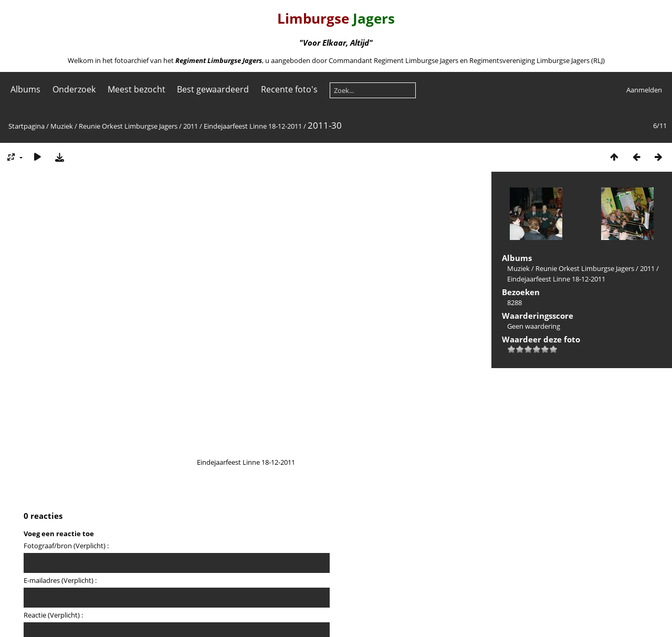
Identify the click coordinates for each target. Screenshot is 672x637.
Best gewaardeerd (213, 89)
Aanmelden (644, 90)
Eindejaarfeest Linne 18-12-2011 (253, 126)
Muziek (62, 126)
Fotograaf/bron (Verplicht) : (66, 546)
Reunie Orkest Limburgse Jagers (128, 126)
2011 (191, 126)
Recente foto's (289, 89)
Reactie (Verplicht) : (53, 615)
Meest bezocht (136, 89)
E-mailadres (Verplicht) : (60, 580)
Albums (25, 89)
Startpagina (27, 126)
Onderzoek (74, 89)
